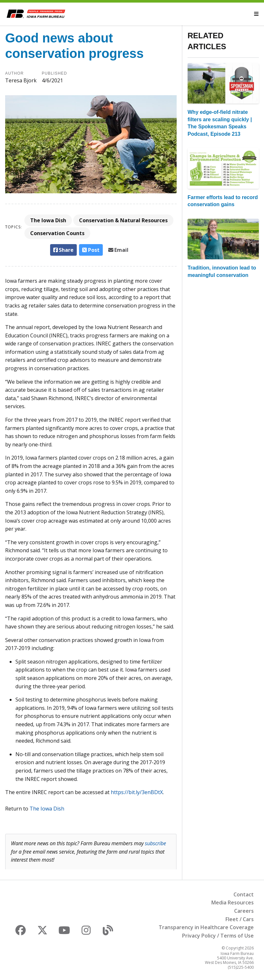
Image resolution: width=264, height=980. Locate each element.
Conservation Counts (57, 233)
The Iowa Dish (48, 220)
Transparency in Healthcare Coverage (206, 927)
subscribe (155, 843)
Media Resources (233, 902)
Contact (244, 894)
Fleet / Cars (240, 919)
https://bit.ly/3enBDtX (137, 792)
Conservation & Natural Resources (123, 220)
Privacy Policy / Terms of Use (218, 936)
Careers (244, 911)
